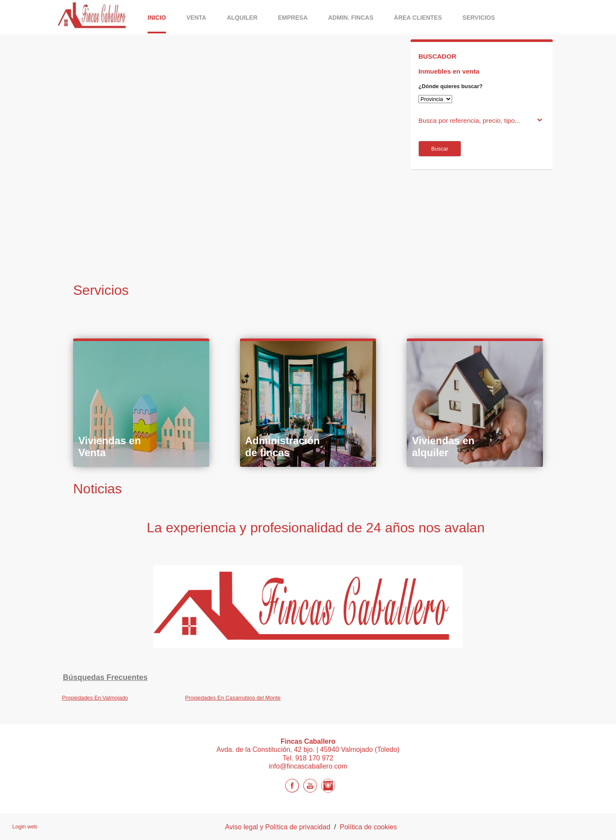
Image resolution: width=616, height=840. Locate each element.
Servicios (479, 18)
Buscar (440, 149)
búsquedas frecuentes (105, 677)
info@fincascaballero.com (308, 766)
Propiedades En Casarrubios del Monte (233, 698)
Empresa (293, 18)
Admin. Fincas (351, 18)
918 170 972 (314, 758)
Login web (25, 827)
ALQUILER (242, 18)
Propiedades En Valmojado (95, 698)
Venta (196, 18)
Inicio (157, 18)
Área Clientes (418, 18)
